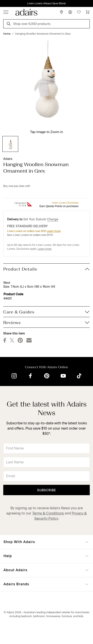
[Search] (9, 24)
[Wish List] (79, 12)
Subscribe (47, 490)
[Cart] (88, 12)
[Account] (70, 12)
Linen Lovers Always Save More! (46, 3)
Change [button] (53, 219)
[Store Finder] (61, 12)
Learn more (54, 231)
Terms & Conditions (48, 513)
